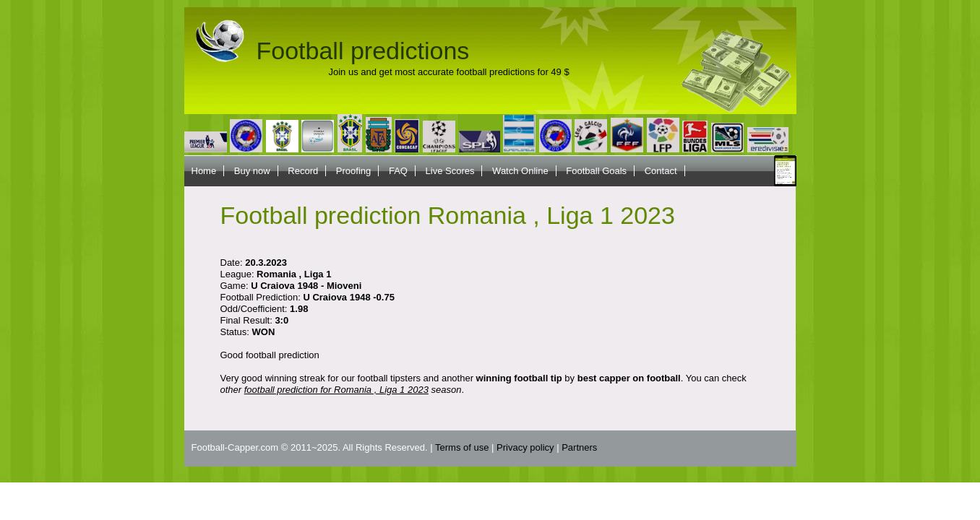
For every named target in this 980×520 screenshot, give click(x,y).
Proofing (353, 171)
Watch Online (520, 171)
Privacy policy (525, 447)
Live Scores (450, 171)
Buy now (252, 171)
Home (204, 171)
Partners (579, 447)
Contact (661, 171)
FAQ (398, 171)
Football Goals (596, 171)
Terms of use (462, 447)
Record (303, 171)
